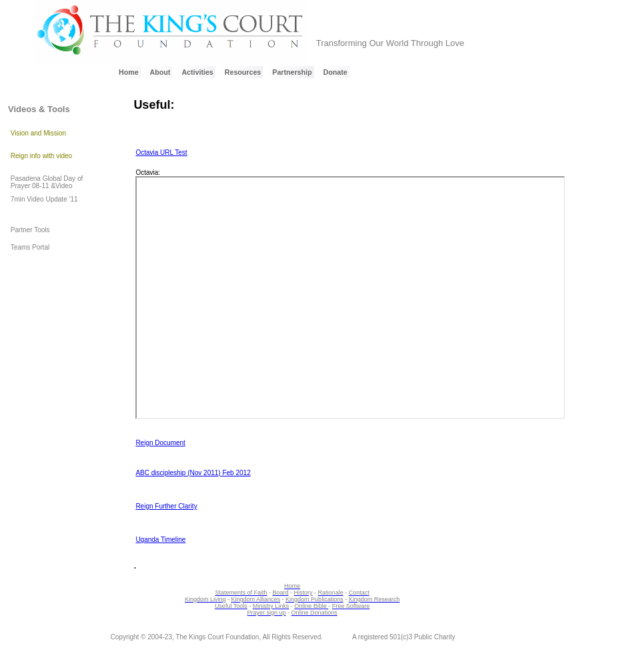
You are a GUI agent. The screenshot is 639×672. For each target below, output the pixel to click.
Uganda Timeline (160, 540)
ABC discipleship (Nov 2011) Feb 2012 (193, 473)
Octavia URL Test (161, 152)
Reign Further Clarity (166, 506)
